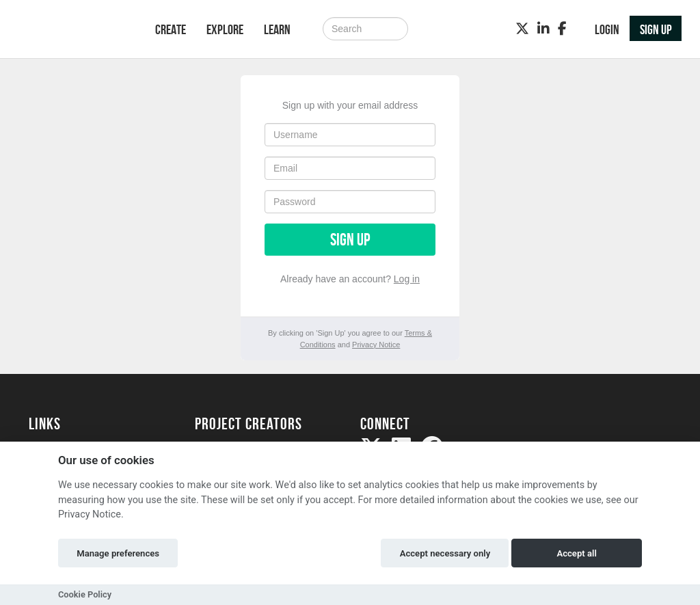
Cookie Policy (85, 594)
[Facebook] (562, 29)
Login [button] (607, 29)
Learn (277, 29)
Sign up (350, 240)
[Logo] (74, 30)
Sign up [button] (656, 29)
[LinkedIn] (543, 29)
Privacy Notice (376, 345)
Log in (407, 279)
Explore (225, 29)
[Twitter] (522, 29)
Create (171, 29)
